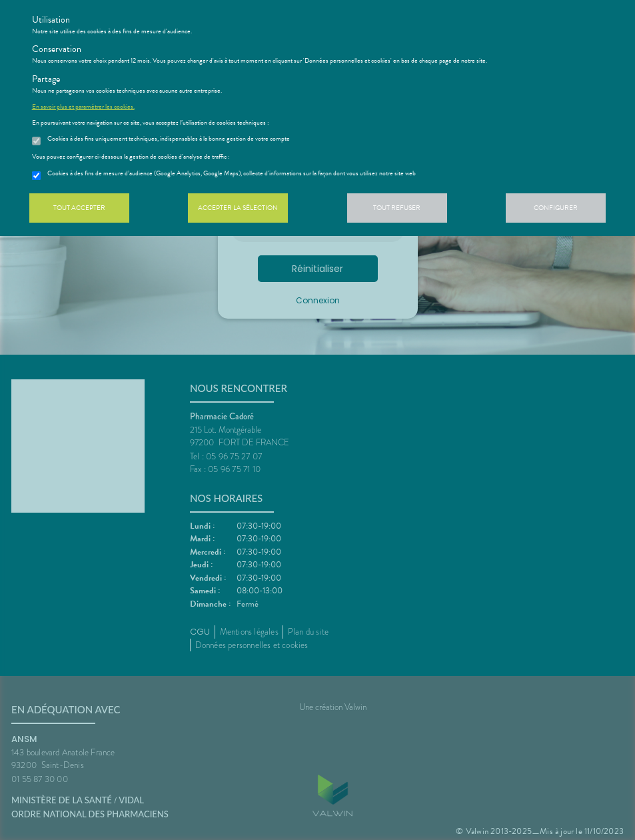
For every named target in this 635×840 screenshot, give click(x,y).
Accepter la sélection (238, 208)
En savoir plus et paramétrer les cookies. (83, 107)
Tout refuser (397, 208)
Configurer (556, 208)
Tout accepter (79, 208)
